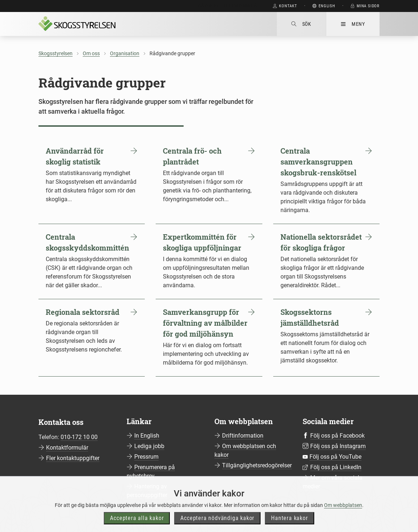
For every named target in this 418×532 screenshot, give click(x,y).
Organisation (125, 53)
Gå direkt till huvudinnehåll (230, 6)
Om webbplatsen (343, 519)
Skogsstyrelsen (56, 53)
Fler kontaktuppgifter (73, 458)
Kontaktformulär (67, 448)
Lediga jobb (149, 446)
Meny (353, 24)
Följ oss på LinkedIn (336, 467)
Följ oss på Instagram (338, 446)
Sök (301, 24)
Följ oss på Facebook (337, 436)
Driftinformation (243, 436)
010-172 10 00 (79, 437)
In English (147, 436)
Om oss (91, 53)
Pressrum (146, 457)
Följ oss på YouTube (335, 457)
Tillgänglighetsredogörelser (257, 465)
